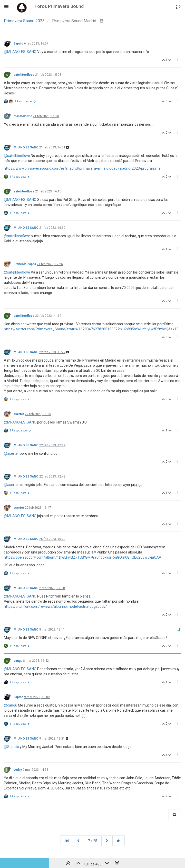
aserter (19, 414)
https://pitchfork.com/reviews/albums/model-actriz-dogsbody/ (55, 606)
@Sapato (11, 747)
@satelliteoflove (17, 156)
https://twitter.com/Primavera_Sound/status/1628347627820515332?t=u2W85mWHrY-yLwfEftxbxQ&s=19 (91, 329)
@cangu (11, 705)
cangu (18, 661)
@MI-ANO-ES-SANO (20, 52)
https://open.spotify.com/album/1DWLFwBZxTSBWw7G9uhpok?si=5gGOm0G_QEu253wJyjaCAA (83, 557)
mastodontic (23, 116)
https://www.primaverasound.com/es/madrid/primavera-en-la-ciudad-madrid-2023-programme (82, 168)
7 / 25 (93, 841)
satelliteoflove (24, 75)
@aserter (11, 453)
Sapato (18, 44)
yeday (18, 770)
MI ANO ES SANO (26, 147)
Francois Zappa (25, 264)
